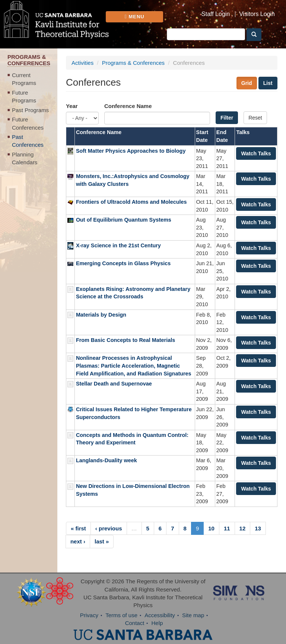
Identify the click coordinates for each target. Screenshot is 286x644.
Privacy (89, 615)
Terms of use (121, 615)
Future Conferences (28, 123)
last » (102, 541)
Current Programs (24, 79)
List (268, 83)
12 (243, 528)
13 (258, 528)
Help (157, 623)
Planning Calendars (25, 158)
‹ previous (109, 528)
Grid (247, 83)
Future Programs (24, 96)
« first (78, 528)
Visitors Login (257, 14)
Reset (255, 118)
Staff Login (216, 14)
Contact (135, 623)
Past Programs (30, 110)
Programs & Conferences (133, 63)
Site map (193, 615)
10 (211, 528)
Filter (227, 118)
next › (78, 541)
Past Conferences (28, 141)
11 (227, 528)
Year (72, 106)
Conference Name (128, 106)
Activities (82, 63)
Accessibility (160, 615)
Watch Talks (256, 153)
